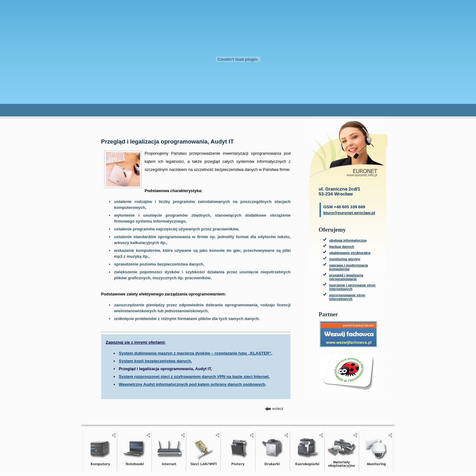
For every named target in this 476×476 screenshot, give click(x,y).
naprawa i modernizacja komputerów (349, 267)
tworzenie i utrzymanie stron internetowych (353, 287)
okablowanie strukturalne (350, 253)
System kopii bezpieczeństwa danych (155, 361)
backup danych (342, 247)
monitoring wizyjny (345, 259)
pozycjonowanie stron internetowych (347, 297)
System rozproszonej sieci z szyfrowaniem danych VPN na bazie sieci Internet (194, 377)
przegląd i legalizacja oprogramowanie (346, 277)
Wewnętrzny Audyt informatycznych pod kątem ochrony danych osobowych (192, 384)
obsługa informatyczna (348, 240)
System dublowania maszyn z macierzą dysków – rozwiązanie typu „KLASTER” (195, 353)
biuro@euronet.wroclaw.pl (349, 213)
